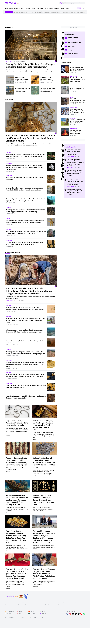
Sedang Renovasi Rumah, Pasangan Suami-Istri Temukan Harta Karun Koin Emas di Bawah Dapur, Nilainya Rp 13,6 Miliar (25, 365)
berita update (10, 62)
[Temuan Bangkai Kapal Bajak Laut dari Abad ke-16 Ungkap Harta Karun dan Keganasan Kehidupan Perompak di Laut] (17, 486)
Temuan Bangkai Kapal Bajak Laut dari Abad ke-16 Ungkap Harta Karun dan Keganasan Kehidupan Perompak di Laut (17, 500)
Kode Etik (47, 605)
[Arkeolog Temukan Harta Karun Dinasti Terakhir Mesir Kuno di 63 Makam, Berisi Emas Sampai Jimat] (17, 448)
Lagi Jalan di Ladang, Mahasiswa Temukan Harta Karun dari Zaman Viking (17, 423)
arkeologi (43, 76)
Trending (27, 8)
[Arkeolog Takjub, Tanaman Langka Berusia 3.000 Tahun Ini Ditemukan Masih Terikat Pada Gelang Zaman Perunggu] (44, 560)
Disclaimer (8, 605)
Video (67, 8)
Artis (22, 8)
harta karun (36, 477)
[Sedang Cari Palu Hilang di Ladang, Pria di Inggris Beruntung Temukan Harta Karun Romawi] (31, 46)
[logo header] (12, 3)
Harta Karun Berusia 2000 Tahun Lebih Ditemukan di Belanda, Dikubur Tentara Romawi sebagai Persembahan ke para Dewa (30, 291)
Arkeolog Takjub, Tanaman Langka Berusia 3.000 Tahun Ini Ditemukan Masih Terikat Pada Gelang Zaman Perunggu (44, 574)
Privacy (33, 605)
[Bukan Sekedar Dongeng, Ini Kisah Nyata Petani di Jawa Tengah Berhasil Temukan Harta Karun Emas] (44, 411)
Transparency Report (77, 605)
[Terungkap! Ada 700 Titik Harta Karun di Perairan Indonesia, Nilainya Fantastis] (10, 90)
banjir (72, 97)
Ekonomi (17, 8)
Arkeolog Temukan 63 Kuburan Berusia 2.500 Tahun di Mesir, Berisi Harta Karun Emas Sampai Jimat (44, 500)
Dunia (42, 8)
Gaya (46, 8)
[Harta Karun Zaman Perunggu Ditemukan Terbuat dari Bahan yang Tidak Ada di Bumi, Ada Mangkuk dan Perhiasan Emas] (17, 522)
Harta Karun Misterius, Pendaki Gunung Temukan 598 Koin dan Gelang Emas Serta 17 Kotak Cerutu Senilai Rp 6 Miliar (30, 138)
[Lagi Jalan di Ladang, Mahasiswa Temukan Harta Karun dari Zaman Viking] (17, 411)
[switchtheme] (84, 8)
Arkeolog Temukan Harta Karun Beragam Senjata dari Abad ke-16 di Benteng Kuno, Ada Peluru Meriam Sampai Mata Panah (25, 320)
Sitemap (60, 605)
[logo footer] (11, 596)
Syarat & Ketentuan (23, 605)
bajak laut (8, 513)
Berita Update (70, 156)
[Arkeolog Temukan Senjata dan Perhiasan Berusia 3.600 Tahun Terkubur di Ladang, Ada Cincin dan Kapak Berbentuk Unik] (17, 560)
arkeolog (17, 76)
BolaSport (57, 8)
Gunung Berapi (74, 129)
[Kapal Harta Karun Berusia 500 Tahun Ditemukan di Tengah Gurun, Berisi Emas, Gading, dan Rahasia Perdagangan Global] (35, 80)
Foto (63, 8)
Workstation (75, 602)
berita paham (9, 163)
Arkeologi (73, 118)
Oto (38, 8)
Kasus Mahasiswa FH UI (24, 12)
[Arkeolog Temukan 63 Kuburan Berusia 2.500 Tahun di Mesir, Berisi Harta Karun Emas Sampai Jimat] (44, 486)
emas (7, 551)
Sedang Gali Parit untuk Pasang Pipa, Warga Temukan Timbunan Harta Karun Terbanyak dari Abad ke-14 (44, 463)
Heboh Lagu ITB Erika (38, 12)
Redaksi (34, 602)
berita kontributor (75, 87)
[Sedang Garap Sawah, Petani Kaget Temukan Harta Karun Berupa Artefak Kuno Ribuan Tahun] (10, 80)
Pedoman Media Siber (50, 602)
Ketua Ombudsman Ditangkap (54, 12)
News (6, 8)
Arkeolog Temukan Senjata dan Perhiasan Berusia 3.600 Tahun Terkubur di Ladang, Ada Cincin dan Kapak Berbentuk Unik (17, 574)
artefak (8, 219)
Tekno (33, 8)
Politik (11, 8)
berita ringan (10, 148)
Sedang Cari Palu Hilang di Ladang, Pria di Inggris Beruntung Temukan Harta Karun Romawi (30, 66)
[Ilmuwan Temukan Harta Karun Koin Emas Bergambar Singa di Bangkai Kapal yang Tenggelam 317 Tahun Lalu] (35, 90)
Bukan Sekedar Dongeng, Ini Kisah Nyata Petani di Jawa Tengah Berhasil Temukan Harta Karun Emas (43, 425)
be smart (35, 440)
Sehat (51, 8)
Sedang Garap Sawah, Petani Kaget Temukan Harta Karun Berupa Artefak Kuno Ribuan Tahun (22, 81)
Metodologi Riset (62, 602)
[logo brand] (21, 596)
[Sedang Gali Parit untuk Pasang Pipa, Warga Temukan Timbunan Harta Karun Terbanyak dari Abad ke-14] (44, 448)
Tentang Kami (22, 602)
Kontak (7, 602)
